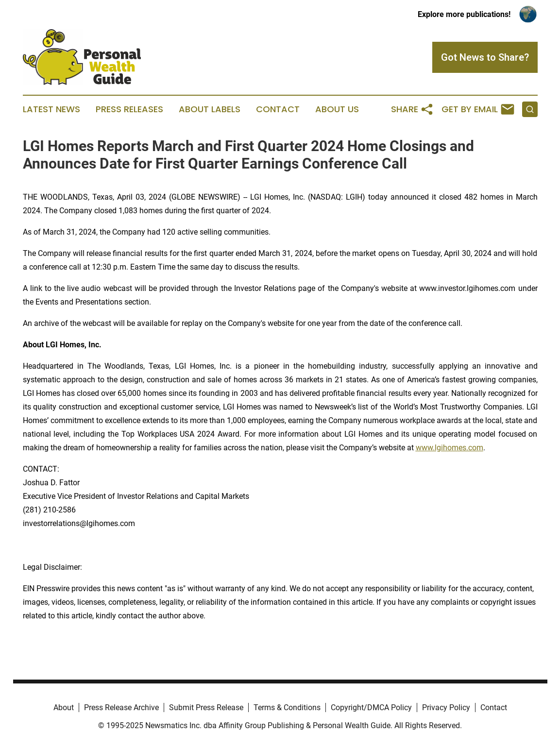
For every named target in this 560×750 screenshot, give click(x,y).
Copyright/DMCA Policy (371, 707)
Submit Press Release (206, 707)
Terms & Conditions (287, 707)
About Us (337, 109)
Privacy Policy (446, 707)
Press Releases (129, 109)
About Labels (210, 109)
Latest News (51, 109)
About (64, 707)
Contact (278, 109)
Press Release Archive (121, 707)
